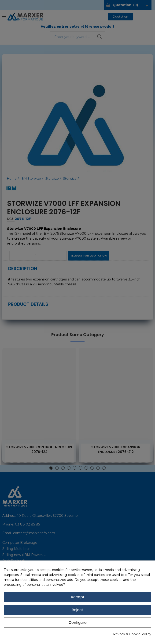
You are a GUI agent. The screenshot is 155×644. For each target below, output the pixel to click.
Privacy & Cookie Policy (132, 634)
